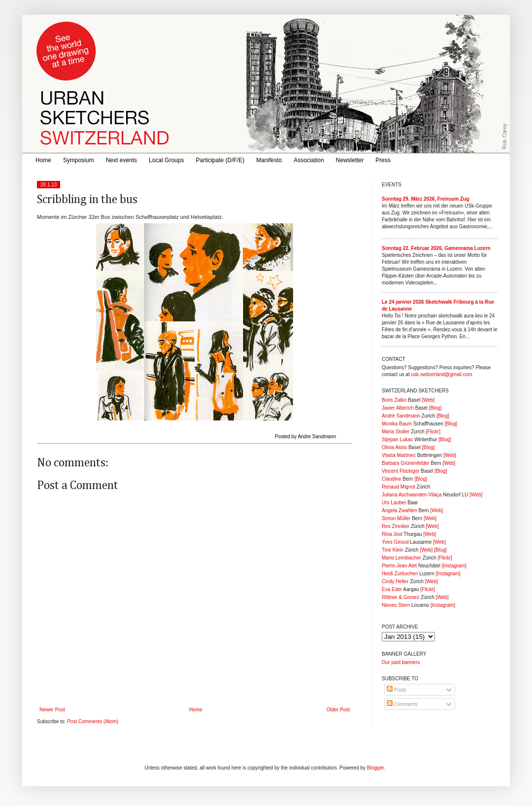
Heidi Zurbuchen (400, 574)
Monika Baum (397, 424)
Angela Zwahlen (399, 510)
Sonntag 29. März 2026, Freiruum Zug (425, 199)
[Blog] (435, 408)
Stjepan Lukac (397, 439)
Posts (397, 690)
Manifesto (269, 160)
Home (43, 160)
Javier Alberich (398, 408)
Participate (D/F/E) (220, 160)
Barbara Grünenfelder (406, 463)
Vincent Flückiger (401, 471)
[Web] (428, 400)
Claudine (391, 479)
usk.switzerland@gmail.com (441, 374)
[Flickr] (433, 432)
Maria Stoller (396, 432)
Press (383, 160)
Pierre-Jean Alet (399, 566)
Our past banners (401, 662)
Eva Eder (392, 589)
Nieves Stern (396, 605)
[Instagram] (454, 566)
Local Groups (166, 160)
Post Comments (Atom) (93, 721)
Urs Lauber (394, 503)
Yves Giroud (395, 542)
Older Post (338, 710)
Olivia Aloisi (394, 447)
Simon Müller (396, 518)
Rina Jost (392, 534)
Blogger (375, 768)
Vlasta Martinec (399, 455)
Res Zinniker (396, 526)
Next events (121, 160)
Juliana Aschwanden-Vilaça (412, 495)
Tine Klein (393, 550)
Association (309, 160)
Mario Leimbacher (401, 558)
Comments (402, 704)
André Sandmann (401, 416)
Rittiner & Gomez (400, 597)
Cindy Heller (395, 581)
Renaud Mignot (399, 487)
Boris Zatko (394, 400)
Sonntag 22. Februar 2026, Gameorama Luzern (436, 248)
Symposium (79, 160)
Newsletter (350, 160)
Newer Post (52, 710)
